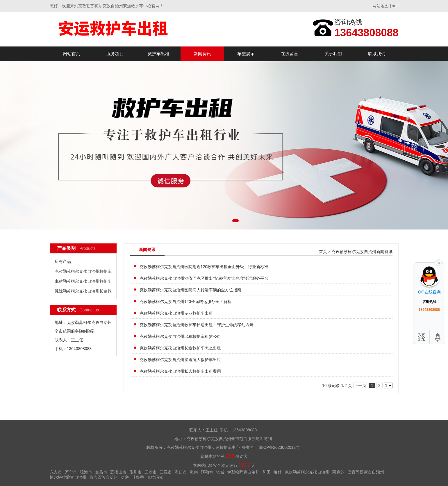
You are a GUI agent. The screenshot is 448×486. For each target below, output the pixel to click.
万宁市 (71, 472)
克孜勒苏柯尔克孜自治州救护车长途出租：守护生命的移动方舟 (197, 325)
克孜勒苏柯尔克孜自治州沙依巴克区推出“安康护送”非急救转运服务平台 (204, 278)
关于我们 (333, 54)
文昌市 (101, 472)
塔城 (220, 472)
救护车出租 (159, 54)
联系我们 (377, 54)
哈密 (125, 477)
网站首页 (72, 54)
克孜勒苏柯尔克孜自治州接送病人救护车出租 (180, 360)
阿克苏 (338, 472)
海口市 (181, 472)
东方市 (56, 472)
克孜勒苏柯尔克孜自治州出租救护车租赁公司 (180, 336)
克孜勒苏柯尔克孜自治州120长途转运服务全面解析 (186, 302)
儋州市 (135, 472)
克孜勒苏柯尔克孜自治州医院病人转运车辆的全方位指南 (190, 290)
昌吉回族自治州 (103, 477)
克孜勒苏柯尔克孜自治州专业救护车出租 (176, 313)
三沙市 (151, 472)
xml (395, 6)
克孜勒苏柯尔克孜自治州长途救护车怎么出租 (180, 348)
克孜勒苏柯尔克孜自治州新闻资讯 (362, 252)
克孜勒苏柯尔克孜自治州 (307, 472)
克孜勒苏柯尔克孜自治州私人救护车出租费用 (180, 371)
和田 (267, 472)
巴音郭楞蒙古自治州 (366, 472)
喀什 (278, 472)
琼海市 (86, 472)
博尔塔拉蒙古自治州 (68, 477)
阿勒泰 (207, 472)
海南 (194, 472)
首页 (323, 252)
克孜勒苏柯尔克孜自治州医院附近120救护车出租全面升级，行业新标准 (204, 267)
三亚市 (166, 472)
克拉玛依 (155, 477)
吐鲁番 (138, 477)
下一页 (360, 385)
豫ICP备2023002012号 (279, 447)
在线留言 (290, 54)
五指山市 (118, 472)
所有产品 (63, 261)
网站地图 (381, 6)
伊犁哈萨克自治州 (243, 472)
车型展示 (246, 54)
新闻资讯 (202, 54)
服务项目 (115, 54)
